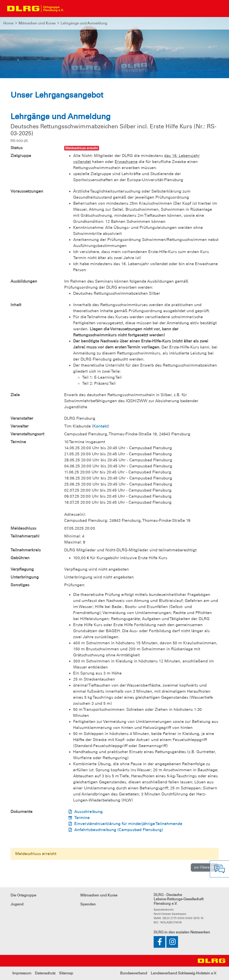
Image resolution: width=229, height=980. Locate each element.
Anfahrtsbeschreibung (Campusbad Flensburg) (119, 830)
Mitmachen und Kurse (37, 23)
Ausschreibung (88, 812)
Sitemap (66, 973)
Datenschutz (45, 973)
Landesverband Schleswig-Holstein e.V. (184, 973)
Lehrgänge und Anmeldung (84, 23)
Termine (82, 818)
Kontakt (101, 426)
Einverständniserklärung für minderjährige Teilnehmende (128, 824)
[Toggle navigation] (71, 9)
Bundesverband (134, 973)
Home (8, 23)
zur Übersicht (205, 867)
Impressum (22, 973)
